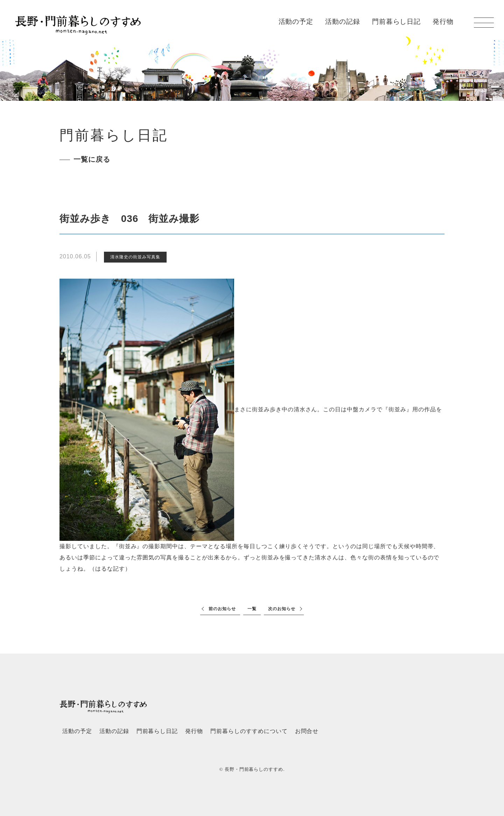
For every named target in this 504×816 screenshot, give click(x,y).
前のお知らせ (222, 609)
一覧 (252, 609)
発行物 (443, 22)
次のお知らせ (282, 609)
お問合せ (307, 731)
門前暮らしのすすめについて (249, 731)
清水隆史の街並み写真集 (135, 257)
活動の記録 (343, 22)
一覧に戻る (92, 159)
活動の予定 (296, 22)
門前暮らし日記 (397, 22)
